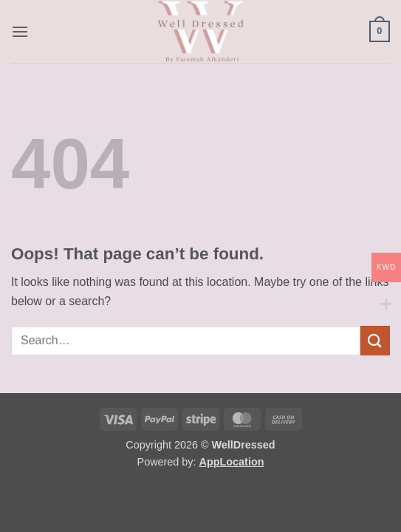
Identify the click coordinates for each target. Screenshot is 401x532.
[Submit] (375, 340)
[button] (20, 31)
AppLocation (232, 462)
